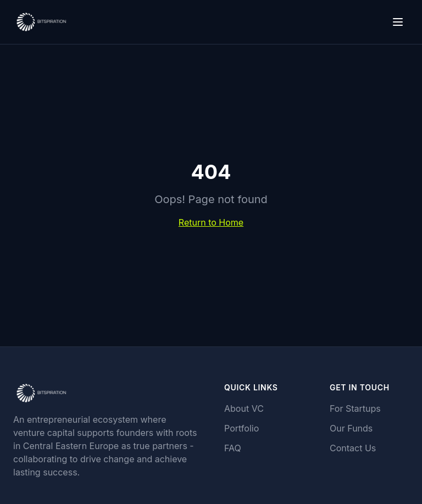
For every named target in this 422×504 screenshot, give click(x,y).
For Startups (355, 408)
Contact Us (353, 448)
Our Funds (351, 428)
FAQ (233, 448)
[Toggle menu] (398, 22)
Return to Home (211, 222)
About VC (244, 408)
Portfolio (241, 428)
